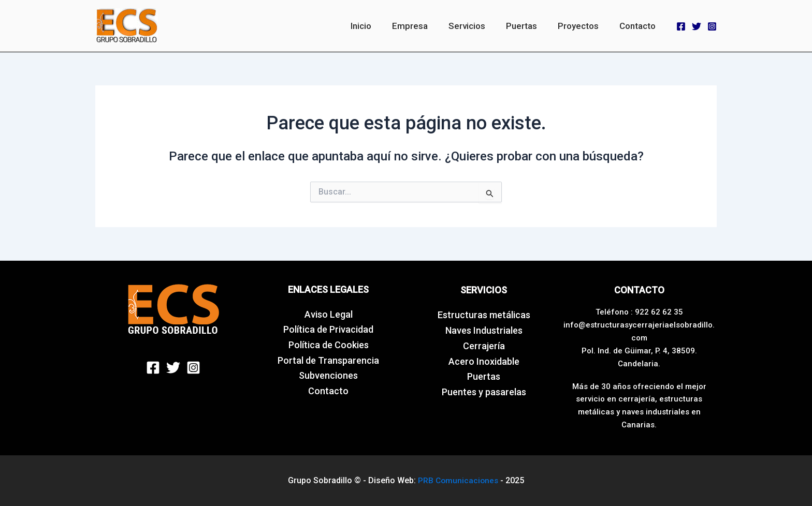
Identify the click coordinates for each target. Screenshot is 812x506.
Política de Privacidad (328, 329)
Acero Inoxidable (484, 361)
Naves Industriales (484, 330)
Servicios (478, 26)
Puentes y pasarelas (484, 392)
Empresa (424, 26)
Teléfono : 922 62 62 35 (639, 312)
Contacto (639, 26)
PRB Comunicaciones (458, 480)
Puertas (529, 26)
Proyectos (583, 26)
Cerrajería (484, 346)
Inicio (378, 26)
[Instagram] (712, 26)
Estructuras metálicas (484, 315)
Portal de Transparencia (328, 360)
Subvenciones (328, 375)
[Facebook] (681, 26)
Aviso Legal (329, 314)
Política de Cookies (329, 345)
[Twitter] (697, 26)
